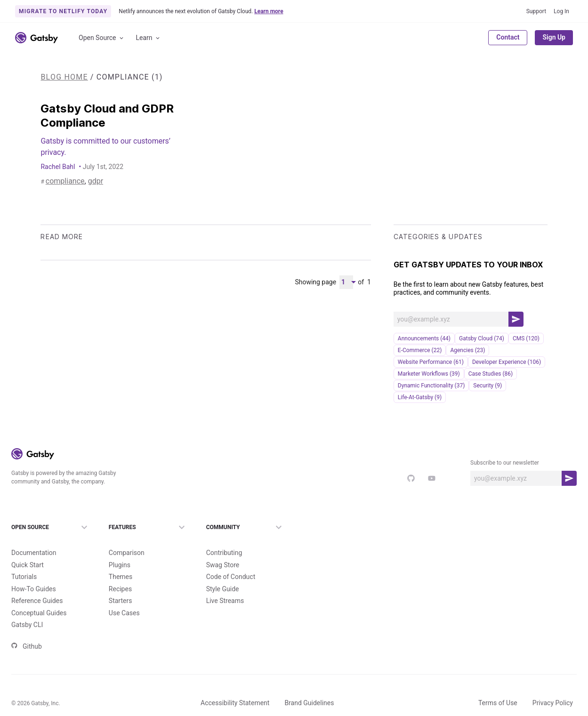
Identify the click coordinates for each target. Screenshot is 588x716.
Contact (508, 37)
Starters (121, 585)
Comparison (127, 537)
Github (27, 631)
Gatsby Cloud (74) (482, 338)
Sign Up (554, 37)
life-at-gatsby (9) (420, 397)
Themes (121, 561)
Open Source (102, 38)
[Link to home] (36, 38)
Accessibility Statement (235, 687)
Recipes (120, 573)
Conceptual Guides (39, 597)
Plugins (120, 549)
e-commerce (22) (420, 350)
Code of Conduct (231, 561)
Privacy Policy (553, 687)
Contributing (224, 537)
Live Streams (225, 585)
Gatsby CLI (27, 609)
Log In (561, 11)
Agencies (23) (467, 350)
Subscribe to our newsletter (505, 463)
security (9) (487, 386)
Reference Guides (37, 585)
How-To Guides (34, 573)
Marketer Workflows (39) (429, 374)
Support (536, 11)
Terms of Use (498, 687)
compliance (60, 182)
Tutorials (24, 561)
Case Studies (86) (491, 374)
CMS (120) (526, 338)
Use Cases (124, 597)
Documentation (34, 537)
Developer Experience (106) (507, 362)
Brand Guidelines (309, 687)
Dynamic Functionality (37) (431, 386)
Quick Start (28, 549)
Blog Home (64, 77)
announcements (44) (424, 338)
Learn (149, 38)
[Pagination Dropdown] (346, 282)
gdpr (83, 182)
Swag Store (223, 549)
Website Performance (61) (431, 362)
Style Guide (223, 573)
